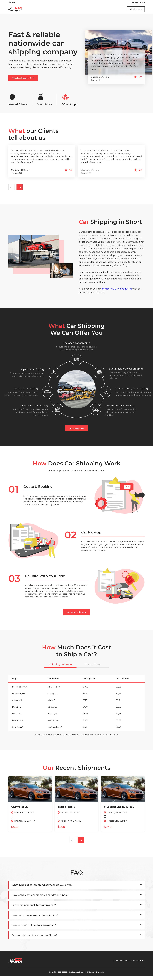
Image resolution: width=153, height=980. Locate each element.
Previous (12, 189)
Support (12, 2)
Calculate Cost (134, 10)
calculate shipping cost (23, 79)
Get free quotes (76, 431)
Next (22, 189)
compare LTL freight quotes (117, 292)
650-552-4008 (138, 2)
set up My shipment (76, 615)
